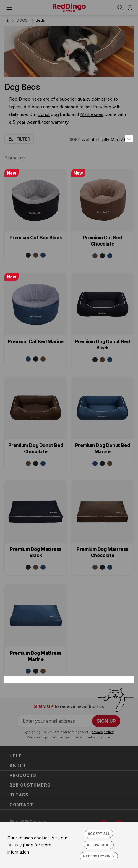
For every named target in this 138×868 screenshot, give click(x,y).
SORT (75, 139)
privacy (15, 845)
